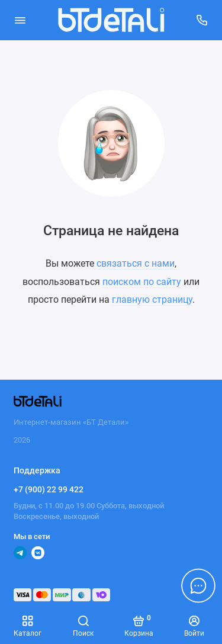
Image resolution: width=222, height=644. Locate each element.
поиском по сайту (142, 282)
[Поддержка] (202, 20)
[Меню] (20, 20)
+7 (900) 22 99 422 (49, 489)
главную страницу (152, 299)
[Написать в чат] (198, 585)
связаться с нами (136, 263)
